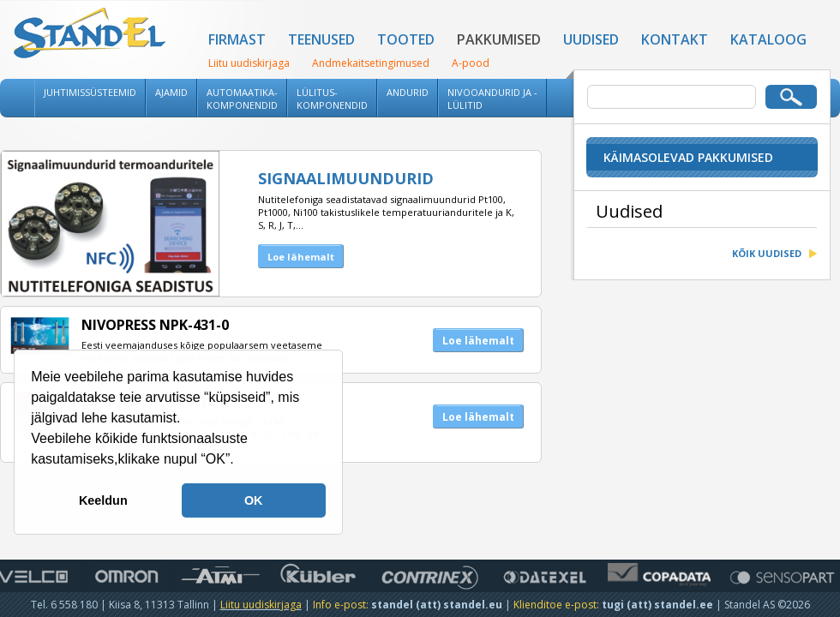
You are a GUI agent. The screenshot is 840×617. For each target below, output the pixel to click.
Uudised (591, 39)
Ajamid (171, 92)
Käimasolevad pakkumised (688, 157)
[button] (240, 461)
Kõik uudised (767, 253)
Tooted (406, 39)
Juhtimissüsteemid (90, 92)
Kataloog (768, 39)
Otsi (791, 97)
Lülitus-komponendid (332, 99)
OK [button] (254, 500)
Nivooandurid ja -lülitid (492, 99)
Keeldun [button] (103, 500)
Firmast (237, 39)
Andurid (408, 92)
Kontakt (675, 39)
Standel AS (90, 34)
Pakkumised (499, 39)
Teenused (321, 39)
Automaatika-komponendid (242, 99)
